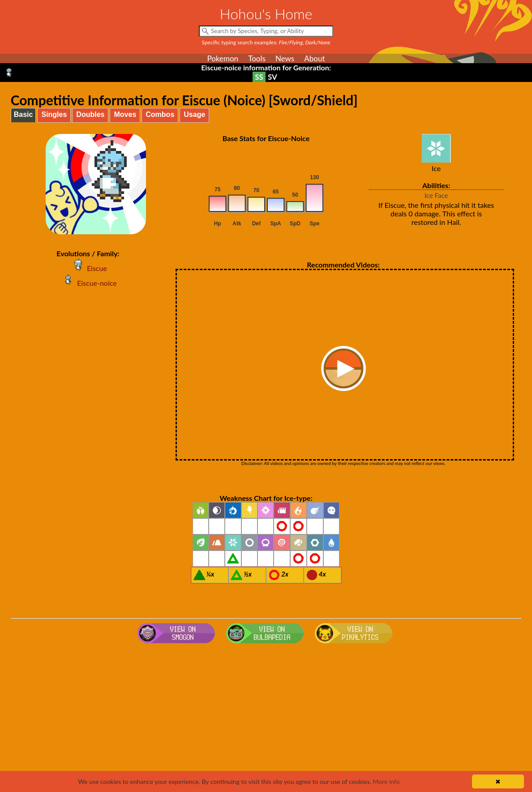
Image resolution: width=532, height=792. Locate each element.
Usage (194, 114)
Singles (54, 114)
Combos (160, 114)
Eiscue (88, 268)
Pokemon (223, 58)
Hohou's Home (266, 14)
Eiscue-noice (88, 283)
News (285, 58)
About (314, 58)
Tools (257, 58)
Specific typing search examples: (266, 42)
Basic (24, 114)
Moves (125, 114)
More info (386, 781)
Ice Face (436, 195)
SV (272, 77)
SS (259, 77)
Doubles (90, 114)
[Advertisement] (266, 719)
